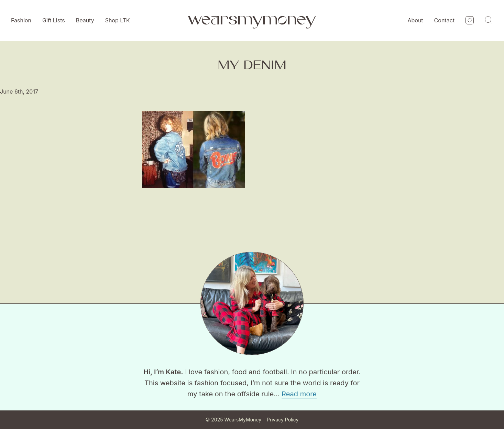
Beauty (85, 20)
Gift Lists (54, 20)
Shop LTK (118, 20)
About (415, 20)
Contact (444, 20)
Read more (299, 394)
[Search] (489, 21)
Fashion (21, 20)
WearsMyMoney (243, 420)
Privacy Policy (283, 420)
